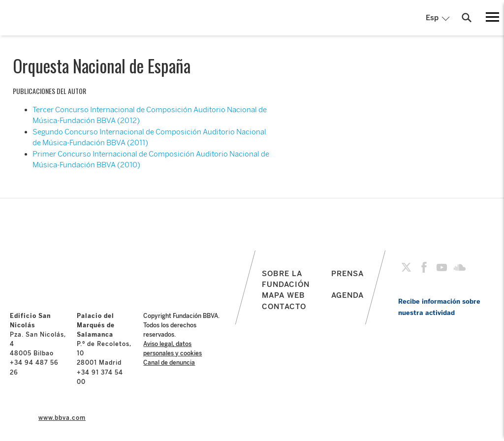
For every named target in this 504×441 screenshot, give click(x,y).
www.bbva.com (62, 418)
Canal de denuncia (169, 363)
